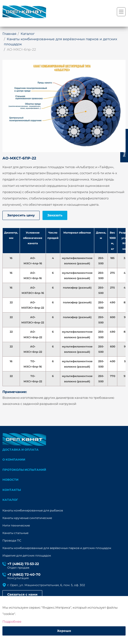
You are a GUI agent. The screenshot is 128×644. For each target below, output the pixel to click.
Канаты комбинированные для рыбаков (33, 511)
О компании (14, 460)
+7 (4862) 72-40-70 (24, 575)
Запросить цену (21, 215)
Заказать (55, 215)
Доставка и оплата (21, 450)
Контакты (12, 490)
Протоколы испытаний (24, 470)
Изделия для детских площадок (27, 556)
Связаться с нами (22, 595)
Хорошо (64, 631)
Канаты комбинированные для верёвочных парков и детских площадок (57, 548)
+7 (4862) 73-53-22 (23, 564)
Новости (10, 480)
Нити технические (16, 526)
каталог (10, 500)
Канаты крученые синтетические (27, 518)
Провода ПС (12, 541)
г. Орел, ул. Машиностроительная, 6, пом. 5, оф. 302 (46, 585)
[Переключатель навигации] (121, 12)
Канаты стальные (15, 533)
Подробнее (12, 621)
